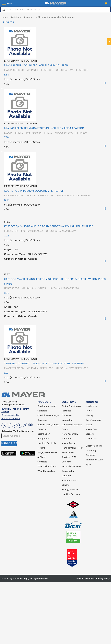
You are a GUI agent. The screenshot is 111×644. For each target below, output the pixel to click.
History (89, 415)
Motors (41, 448)
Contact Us (91, 439)
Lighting (42, 443)
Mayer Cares (92, 429)
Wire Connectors (46, 471)
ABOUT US (92, 402)
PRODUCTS (44, 402)
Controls (51, 443)
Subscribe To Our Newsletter (18, 431)
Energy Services (70, 490)
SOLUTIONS (69, 402)
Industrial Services (71, 466)
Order (106, 83)
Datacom (66, 462)
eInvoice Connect (11, 419)
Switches (42, 462)
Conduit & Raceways (48, 415)
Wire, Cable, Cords (47, 466)
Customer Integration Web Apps (94, 460)
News (89, 411)
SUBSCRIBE (9, 443)
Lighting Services (71, 494)
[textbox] (55, 9)
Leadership (91, 406)
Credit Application (11, 415)
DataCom (42, 429)
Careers (90, 434)
